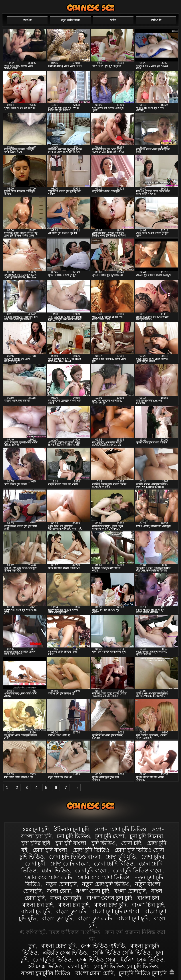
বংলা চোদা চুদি (93, 891)
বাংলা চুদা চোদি (95, 918)
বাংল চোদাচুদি (66, 898)
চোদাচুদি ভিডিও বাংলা (138, 870)
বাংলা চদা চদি (38, 905)
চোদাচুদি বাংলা (91, 870)
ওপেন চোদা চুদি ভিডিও (120, 829)
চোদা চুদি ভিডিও (91, 850)
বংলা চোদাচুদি (130, 891)
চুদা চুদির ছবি (36, 843)
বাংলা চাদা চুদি (110, 905)
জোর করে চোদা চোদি (48, 877)
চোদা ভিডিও (56, 870)
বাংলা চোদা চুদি (91, 8)
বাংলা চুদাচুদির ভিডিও (46, 973)
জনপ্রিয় (27, 20)
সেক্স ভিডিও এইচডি (103, 946)
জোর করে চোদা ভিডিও (103, 877)
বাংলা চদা (148, 898)
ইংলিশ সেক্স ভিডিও (142, 960)
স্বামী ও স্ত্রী (156, 20)
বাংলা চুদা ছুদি (133, 918)
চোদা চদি (131, 843)
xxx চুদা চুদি (36, 829)
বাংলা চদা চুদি (74, 905)
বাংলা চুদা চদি (71, 911)
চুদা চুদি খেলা (110, 836)
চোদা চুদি (78, 966)
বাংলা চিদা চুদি (148, 905)
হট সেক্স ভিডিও (45, 966)
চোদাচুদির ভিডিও (52, 960)
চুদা (32, 946)
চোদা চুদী (35, 864)
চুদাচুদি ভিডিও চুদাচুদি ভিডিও (126, 966)
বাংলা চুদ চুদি (36, 911)
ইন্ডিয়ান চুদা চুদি (72, 829)
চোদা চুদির (153, 857)
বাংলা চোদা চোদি (95, 973)
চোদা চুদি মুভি (121, 857)
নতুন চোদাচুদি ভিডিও (106, 884)
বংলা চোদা (59, 891)
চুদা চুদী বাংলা (71, 843)
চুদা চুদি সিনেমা (146, 836)
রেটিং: (113, 20)
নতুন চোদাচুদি (61, 884)
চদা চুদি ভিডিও (73, 836)
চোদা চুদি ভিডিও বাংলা (75, 857)
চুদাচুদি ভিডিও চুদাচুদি (143, 973)
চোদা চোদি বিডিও (114, 864)
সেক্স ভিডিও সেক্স (96, 960)
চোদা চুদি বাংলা (50, 850)
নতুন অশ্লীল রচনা (70, 20)
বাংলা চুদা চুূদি (57, 918)
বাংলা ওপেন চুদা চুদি (109, 898)
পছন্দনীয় (166, 6)
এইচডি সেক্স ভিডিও (65, 953)
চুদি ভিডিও (104, 843)
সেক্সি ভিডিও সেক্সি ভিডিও (121, 953)
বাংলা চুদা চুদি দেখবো (115, 911)
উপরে (172, 972)
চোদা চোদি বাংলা (70, 864)
